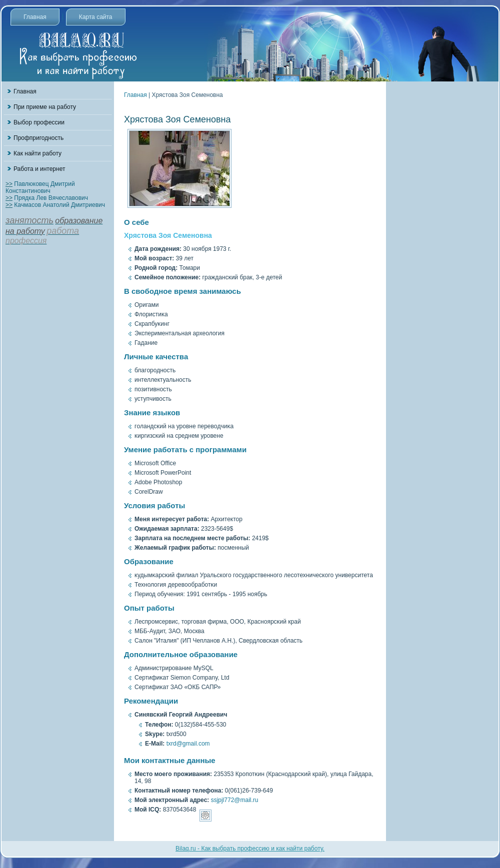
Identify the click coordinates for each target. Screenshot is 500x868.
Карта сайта (96, 17)
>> (9, 184)
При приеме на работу (45, 107)
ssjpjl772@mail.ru (235, 800)
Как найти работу (37, 153)
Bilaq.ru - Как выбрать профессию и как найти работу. (250, 849)
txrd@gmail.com (188, 744)
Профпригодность (38, 138)
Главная (35, 17)
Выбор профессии (39, 122)
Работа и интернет (39, 169)
